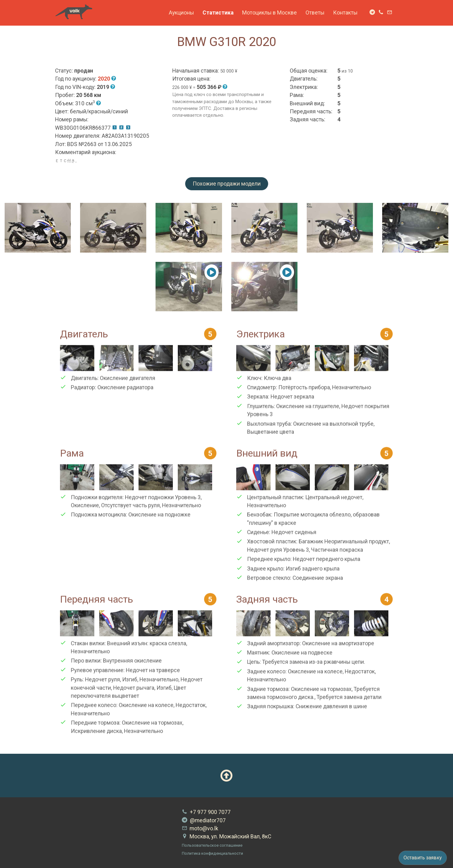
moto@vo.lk (200, 828)
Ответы (315, 13)
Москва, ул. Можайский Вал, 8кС (227, 837)
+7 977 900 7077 (206, 812)
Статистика (218, 13)
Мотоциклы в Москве (269, 13)
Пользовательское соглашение (212, 845)
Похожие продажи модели (227, 184)
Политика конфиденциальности (212, 853)
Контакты (345, 13)
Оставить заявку (423, 858)
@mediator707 (204, 820)
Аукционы (181, 13)
